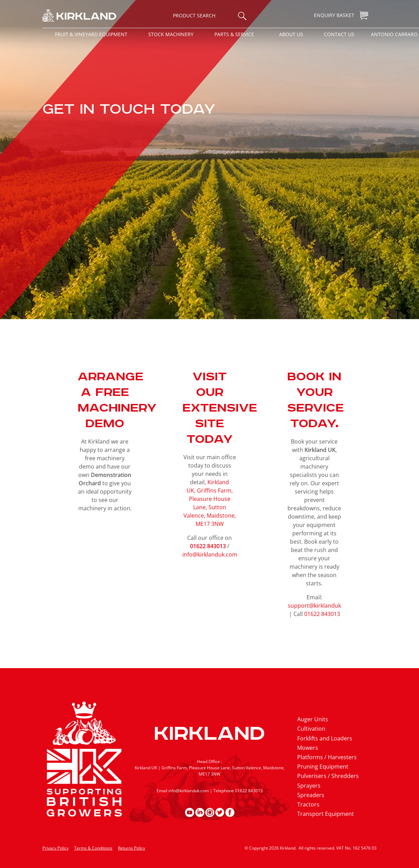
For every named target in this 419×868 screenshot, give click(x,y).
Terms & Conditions (93, 848)
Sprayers (309, 786)
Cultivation (311, 729)
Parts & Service (234, 34)
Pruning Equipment (323, 766)
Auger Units (313, 719)
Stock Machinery (171, 34)
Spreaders (311, 795)
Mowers (308, 748)
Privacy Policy (56, 848)
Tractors (308, 804)
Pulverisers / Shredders (328, 776)
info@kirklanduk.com (210, 554)
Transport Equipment (326, 814)
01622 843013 (322, 614)
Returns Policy (132, 848)
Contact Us (339, 34)
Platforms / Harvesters (327, 757)
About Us (291, 34)
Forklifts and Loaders (325, 738)
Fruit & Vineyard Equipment (91, 34)
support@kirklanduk (314, 606)
